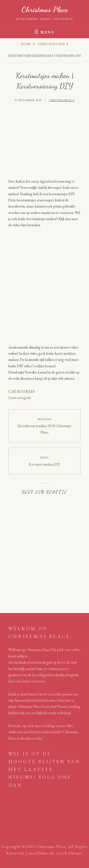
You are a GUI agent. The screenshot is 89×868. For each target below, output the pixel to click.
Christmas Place (45, 9)
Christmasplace (62, 100)
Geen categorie (51, 44)
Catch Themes (69, 853)
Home (26, 44)
